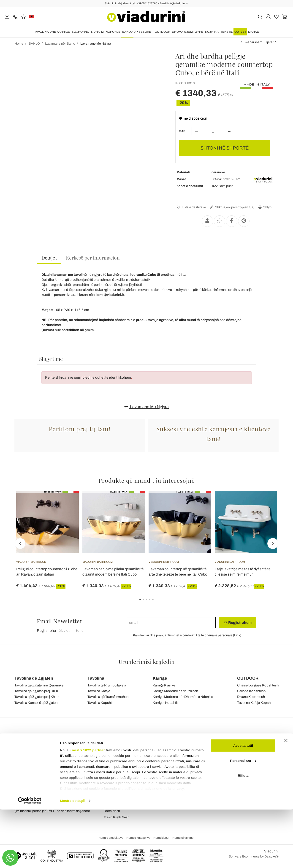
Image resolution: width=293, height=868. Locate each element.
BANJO (127, 32)
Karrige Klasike (164, 685)
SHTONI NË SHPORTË (225, 148)
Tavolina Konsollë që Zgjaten (36, 703)
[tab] (49, 258)
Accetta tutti (243, 804)
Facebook (247, 766)
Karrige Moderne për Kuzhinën (175, 691)
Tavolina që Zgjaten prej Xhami (37, 697)
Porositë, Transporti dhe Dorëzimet (196, 777)
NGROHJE (113, 32)
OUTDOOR (162, 32)
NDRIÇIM (97, 32)
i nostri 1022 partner (87, 808)
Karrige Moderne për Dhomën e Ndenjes (183, 697)
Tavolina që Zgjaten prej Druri (36, 691)
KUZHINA (212, 32)
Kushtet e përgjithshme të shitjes (127, 779)
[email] (171, 623)
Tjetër (269, 42)
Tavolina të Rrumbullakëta (107, 685)
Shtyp (264, 207)
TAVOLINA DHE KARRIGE (52, 32)
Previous (20, 544)
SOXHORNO (80, 32)
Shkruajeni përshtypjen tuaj (232, 207)
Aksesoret (144, 32)
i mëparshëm (253, 42)
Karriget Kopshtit (165, 703)
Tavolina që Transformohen (108, 697)
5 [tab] (157, 603)
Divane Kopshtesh (251, 697)
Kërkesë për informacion (93, 257)
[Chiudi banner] (286, 799)
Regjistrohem (238, 623)
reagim (109, 766)
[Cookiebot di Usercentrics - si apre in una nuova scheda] (30, 859)
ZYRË (199, 32)
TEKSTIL (227, 32)
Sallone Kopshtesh (251, 691)
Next (273, 544)
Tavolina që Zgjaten (34, 678)
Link (237, 635)
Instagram (247, 773)
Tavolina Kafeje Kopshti (255, 703)
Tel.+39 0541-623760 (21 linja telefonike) (44, 773)
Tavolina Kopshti (100, 703)
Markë (254, 32)
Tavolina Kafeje (99, 691)
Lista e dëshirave (191, 207)
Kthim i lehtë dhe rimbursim (190, 783)
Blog (107, 773)
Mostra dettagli (72, 859)
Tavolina (96, 678)
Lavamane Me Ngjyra (146, 407)
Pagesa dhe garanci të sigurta (192, 789)
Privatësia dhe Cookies (120, 785)
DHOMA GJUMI (183, 32)
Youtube (246, 779)
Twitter (245, 785)
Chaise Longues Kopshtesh (258, 685)
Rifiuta (243, 834)
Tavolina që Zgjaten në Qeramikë (39, 685)
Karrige (160, 678)
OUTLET (240, 32)
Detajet (49, 257)
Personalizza (243, 819)
